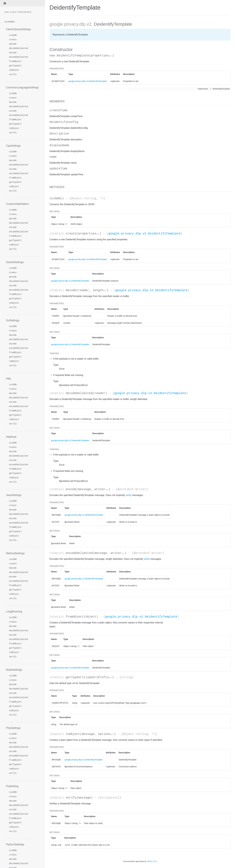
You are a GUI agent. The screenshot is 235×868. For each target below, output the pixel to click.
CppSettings (13, 146)
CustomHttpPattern (17, 204)
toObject (14, 70)
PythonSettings (15, 844)
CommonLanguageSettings (22, 87)
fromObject (15, 61)
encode (13, 53)
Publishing (12, 786)
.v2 (88, 24)
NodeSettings (14, 670)
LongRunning (14, 612)
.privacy (71, 24)
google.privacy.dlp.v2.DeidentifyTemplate (144, 234)
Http (8, 379)
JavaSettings (14, 495)
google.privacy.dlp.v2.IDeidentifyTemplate (88, 81)
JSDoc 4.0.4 (152, 861)
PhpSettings (13, 728)
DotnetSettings (15, 262)
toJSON (13, 35)
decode (13, 44)
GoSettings (13, 320)
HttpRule (11, 437)
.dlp (82, 24)
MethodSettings (15, 553)
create (13, 40)
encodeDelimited (18, 57)
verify (13, 75)
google (56, 24)
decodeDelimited (18, 48)
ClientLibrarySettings (18, 29)
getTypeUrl (15, 66)
